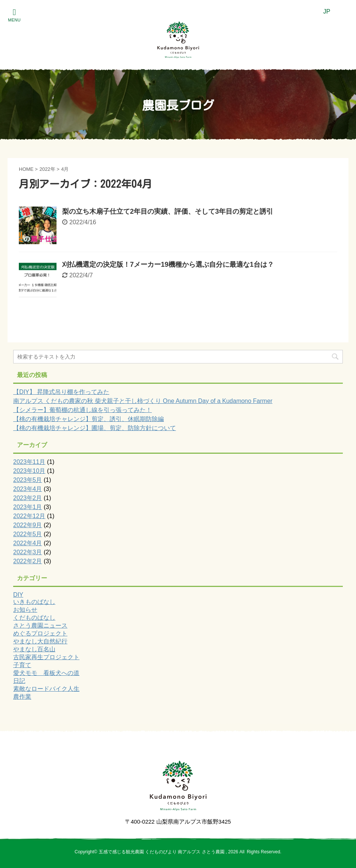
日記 (19, 681)
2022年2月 (28, 561)
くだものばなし (34, 618)
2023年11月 (29, 462)
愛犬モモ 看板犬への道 (46, 673)
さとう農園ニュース (40, 626)
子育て (22, 665)
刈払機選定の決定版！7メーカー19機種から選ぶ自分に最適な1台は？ (168, 265)
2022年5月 (28, 534)
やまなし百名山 (34, 649)
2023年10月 (29, 471)
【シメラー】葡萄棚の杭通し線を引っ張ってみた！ (83, 410)
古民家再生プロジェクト (46, 657)
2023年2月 (28, 498)
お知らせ (25, 610)
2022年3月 (28, 552)
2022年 (47, 169)
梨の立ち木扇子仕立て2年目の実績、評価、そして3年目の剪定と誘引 (168, 211)
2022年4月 (28, 543)
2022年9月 (28, 525)
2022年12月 (29, 516)
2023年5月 (28, 480)
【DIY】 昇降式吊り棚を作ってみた (61, 392)
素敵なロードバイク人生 (46, 689)
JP (327, 11)
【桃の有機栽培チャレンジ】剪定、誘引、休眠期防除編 (89, 419)
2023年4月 (28, 489)
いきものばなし (34, 602)
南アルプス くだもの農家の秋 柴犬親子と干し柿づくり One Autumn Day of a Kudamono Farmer (143, 401)
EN (342, 11)
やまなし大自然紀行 (40, 641)
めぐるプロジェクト (40, 633)
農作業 (22, 697)
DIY (18, 595)
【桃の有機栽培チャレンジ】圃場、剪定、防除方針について (95, 428)
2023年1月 (28, 507)
